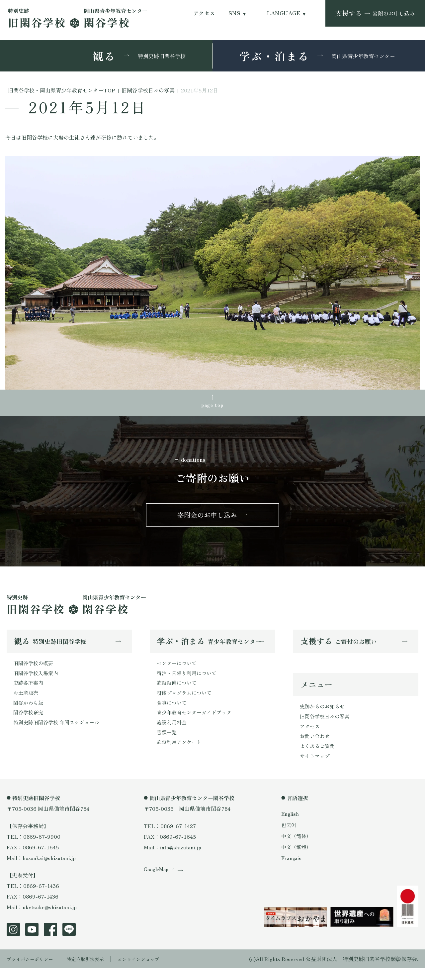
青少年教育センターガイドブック (197, 722)
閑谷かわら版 (29, 712)
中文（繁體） (297, 858)
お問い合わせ (316, 746)
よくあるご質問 (318, 757)
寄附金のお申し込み (207, 519)
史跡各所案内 (29, 690)
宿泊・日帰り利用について (189, 680)
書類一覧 (167, 744)
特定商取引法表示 (95, 971)
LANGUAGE (284, 13)
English (291, 825)
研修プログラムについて (186, 701)
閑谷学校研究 (29, 722)
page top (212, 406)
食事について (173, 712)
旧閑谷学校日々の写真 (326, 725)
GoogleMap (157, 890)
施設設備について (178, 690)
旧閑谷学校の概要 (35, 669)
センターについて (178, 669)
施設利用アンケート (181, 754)
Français (292, 869)
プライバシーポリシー (33, 971)
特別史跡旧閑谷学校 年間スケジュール (59, 733)
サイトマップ (316, 767)
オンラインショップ (153, 971)
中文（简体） (297, 847)
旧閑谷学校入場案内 (37, 680)
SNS (234, 13)
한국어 (289, 836)
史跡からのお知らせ (324, 714)
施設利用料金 (173, 733)
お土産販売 (27, 701)
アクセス (204, 13)
